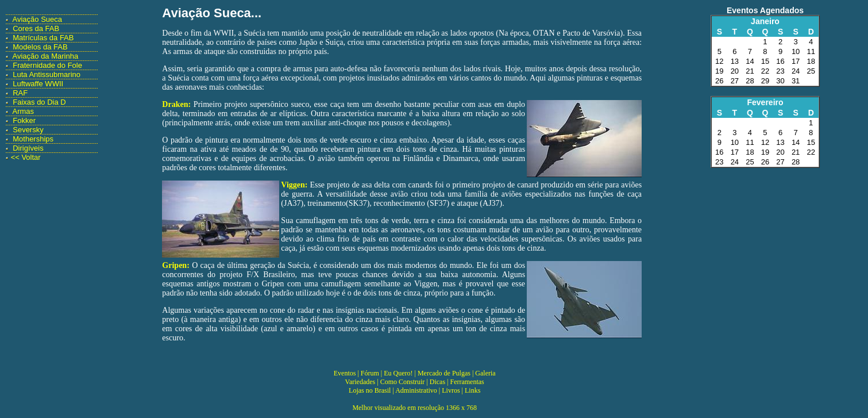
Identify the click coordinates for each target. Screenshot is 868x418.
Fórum (370, 373)
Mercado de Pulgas (444, 373)
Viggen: (294, 185)
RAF (20, 93)
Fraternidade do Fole (47, 65)
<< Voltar (26, 157)
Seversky (28, 130)
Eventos (345, 373)
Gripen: (175, 265)
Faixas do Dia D (39, 102)
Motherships (33, 139)
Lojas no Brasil (370, 390)
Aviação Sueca (38, 19)
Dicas (437, 382)
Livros (451, 390)
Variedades (360, 382)
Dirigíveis (28, 148)
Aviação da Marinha (46, 56)
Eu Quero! (398, 373)
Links (472, 390)
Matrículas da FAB (43, 38)
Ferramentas (467, 382)
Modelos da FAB (40, 47)
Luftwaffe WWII (38, 84)
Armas (24, 111)
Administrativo (416, 390)
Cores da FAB (36, 28)
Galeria (485, 373)
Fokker (24, 120)
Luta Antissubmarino (47, 74)
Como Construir (403, 382)
